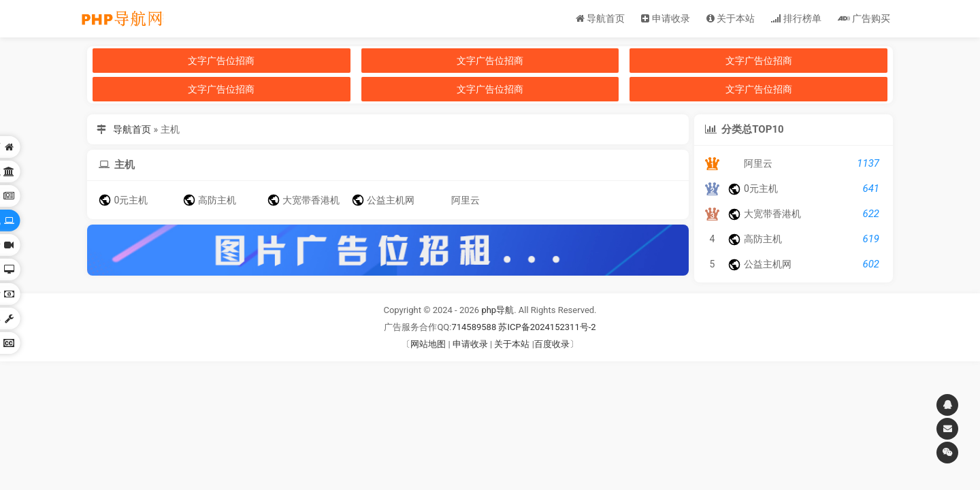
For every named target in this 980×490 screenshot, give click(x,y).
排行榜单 (796, 18)
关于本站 (731, 18)
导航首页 (600, 18)
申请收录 (665, 18)
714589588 (474, 327)
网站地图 (428, 344)
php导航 (497, 310)
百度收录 (552, 344)
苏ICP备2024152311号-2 (547, 327)
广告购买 (864, 18)
